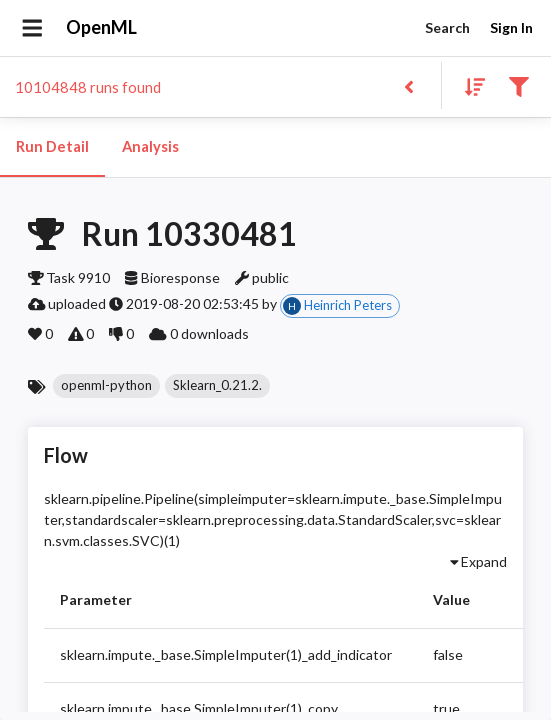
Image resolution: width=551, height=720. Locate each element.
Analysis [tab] (150, 147)
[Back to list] (408, 85)
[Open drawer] (32, 28)
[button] (106, 386)
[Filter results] (518, 85)
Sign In (511, 28)
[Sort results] (469, 85)
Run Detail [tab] (52, 147)
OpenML (102, 28)
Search (447, 28)
